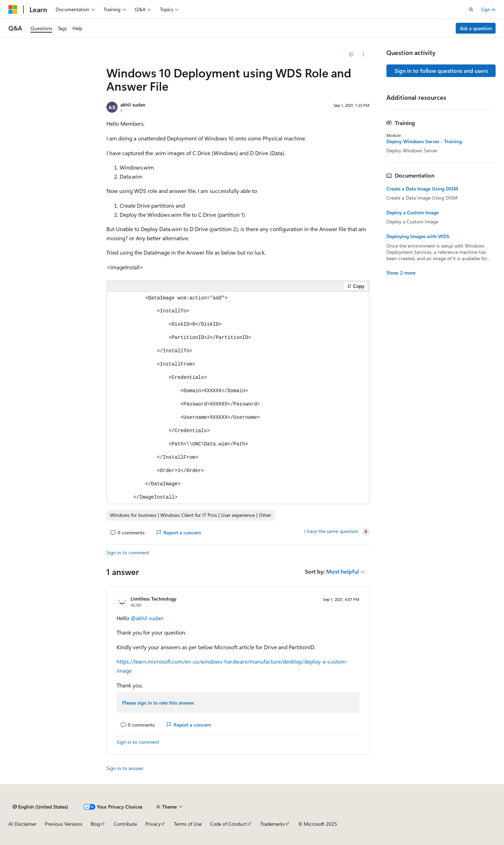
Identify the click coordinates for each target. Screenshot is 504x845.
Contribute (125, 824)
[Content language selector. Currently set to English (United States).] (40, 807)
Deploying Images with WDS (418, 236)
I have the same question (331, 531)
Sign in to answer (125, 768)
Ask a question (476, 28)
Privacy (153, 824)
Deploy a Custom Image (412, 213)
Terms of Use (188, 824)
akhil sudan (133, 105)
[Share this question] (363, 55)
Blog (95, 824)
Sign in (488, 9)
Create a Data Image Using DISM (422, 189)
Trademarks (273, 824)
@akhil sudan (147, 618)
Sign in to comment (128, 552)
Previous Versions (64, 824)
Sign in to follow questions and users (441, 71)
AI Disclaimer (22, 824)
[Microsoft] (13, 9)
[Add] (351, 55)
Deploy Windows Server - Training (424, 141)
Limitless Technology (153, 599)
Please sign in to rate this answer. (158, 703)
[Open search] (471, 9)
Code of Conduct (228, 824)
